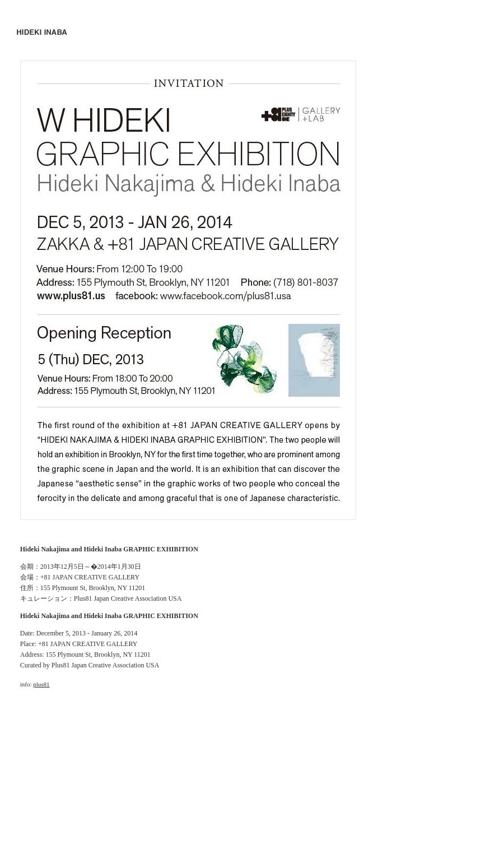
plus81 (41, 684)
